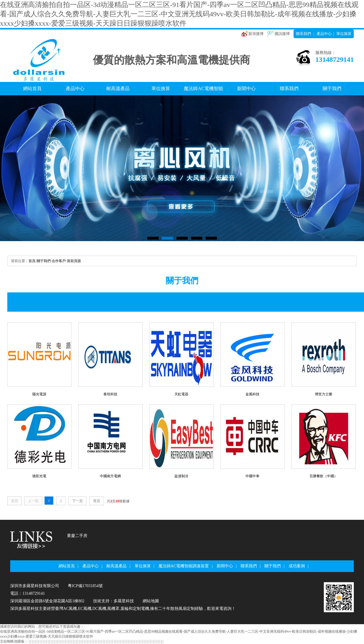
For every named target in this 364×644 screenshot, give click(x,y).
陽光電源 (39, 394)
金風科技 (252, 394)
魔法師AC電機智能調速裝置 (203, 91)
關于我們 (332, 88)
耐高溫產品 (118, 88)
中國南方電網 (110, 476)
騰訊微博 (282, 34)
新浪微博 (256, 34)
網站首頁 (32, 88)
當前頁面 (74, 261)
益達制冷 (181, 476)
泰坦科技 (110, 394)
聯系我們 (303, 34)
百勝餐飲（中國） (324, 476)
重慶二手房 (77, 536)
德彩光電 (39, 476)
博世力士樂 (324, 394)
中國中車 (252, 476)
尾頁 (97, 501)
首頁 (32, 261)
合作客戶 (59, 261)
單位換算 (344, 34)
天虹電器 (181, 394)
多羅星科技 (124, 601)
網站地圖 (151, 601)
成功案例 (297, 566)
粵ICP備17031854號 (85, 586)
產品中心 (324, 34)
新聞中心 (246, 88)
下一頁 (77, 501)
